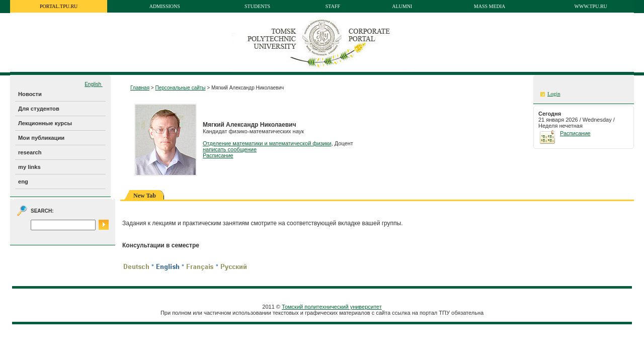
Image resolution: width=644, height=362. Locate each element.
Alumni (402, 6)
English (94, 84)
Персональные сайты (180, 88)
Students (257, 6)
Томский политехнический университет (332, 307)
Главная (140, 88)
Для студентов (39, 109)
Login (554, 94)
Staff (333, 6)
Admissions (165, 6)
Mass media (490, 6)
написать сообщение (230, 149)
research (30, 152)
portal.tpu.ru (59, 6)
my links (29, 167)
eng (23, 182)
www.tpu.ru (591, 6)
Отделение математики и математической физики (267, 143)
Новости (30, 94)
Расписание (218, 155)
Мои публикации (41, 138)
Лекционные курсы (45, 123)
